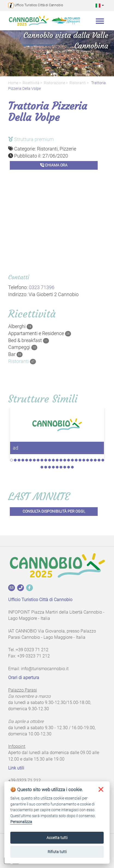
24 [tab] (99, 460)
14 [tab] (61, 460)
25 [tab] (103, 460)
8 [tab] (38, 460)
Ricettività (31, 83)
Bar (15, 354)
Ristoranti (78, 83)
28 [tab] (50, 467)
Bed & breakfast (29, 340)
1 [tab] (11, 460)
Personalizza (21, 822)
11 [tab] (50, 460)
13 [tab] (57, 460)
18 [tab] (76, 460)
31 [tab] (61, 467)
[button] (100, 5)
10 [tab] (46, 460)
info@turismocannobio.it (45, 669)
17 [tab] (72, 460)
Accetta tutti (57, 838)
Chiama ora (54, 165)
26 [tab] (42, 467)
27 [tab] (46, 467)
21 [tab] (88, 460)
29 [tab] (53, 467)
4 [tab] (23, 460)
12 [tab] (53, 460)
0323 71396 (42, 287)
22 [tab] (91, 460)
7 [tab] (34, 460)
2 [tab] (15, 460)
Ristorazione (54, 83)
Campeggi (23, 347)
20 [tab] (84, 460)
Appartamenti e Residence (40, 333)
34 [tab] (72, 467)
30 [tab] (57, 467)
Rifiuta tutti (57, 852)
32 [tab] (65, 467)
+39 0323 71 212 (32, 650)
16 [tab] (69, 460)
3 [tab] (19, 460)
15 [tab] (65, 460)
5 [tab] (27, 460)
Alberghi (20, 326)
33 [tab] (69, 467)
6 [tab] (30, 460)
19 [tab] (80, 460)
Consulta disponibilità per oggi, (54, 511)
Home (13, 83)
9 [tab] (42, 460)
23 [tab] (95, 460)
